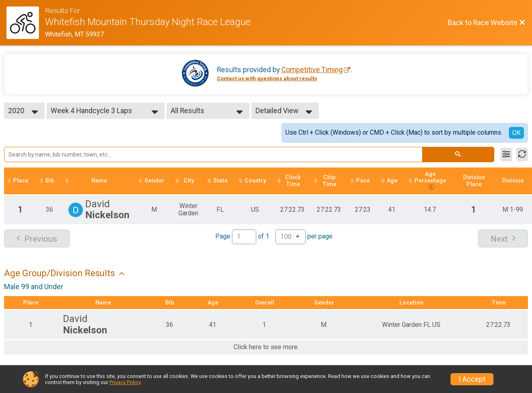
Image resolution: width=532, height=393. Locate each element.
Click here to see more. (266, 347)
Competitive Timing (312, 70)
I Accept (472, 379)
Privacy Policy (125, 382)
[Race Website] (26, 23)
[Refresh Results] (522, 155)
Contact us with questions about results (267, 78)
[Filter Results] (506, 155)
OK (516, 133)
